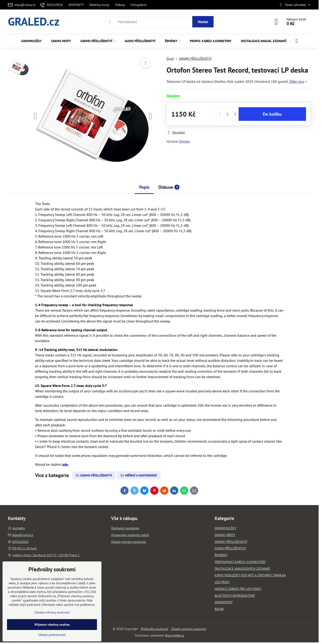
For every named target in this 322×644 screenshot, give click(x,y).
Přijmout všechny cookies (52, 625)
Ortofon (185, 141)
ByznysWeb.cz (175, 635)
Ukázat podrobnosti (52, 635)
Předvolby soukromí (155, 629)
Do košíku (272, 114)
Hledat (203, 22)
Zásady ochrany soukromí (189, 629)
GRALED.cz (34, 22)
